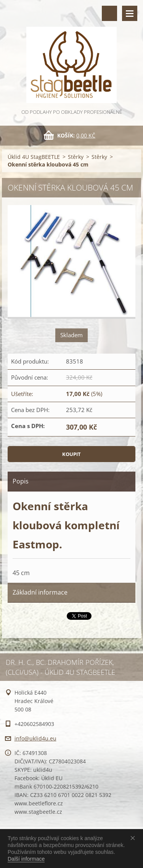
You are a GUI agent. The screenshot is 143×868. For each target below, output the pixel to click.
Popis (21, 481)
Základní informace (40, 592)
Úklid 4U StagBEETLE (34, 157)
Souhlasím (134, 838)
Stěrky (76, 157)
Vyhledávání (109, 13)
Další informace (26, 859)
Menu (130, 13)
